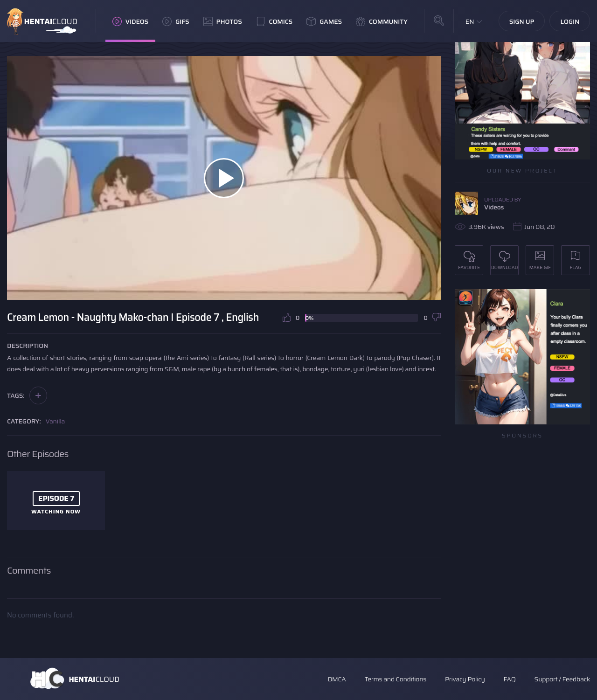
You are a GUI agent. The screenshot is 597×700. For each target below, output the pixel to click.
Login (570, 21)
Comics (274, 21)
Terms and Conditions (395, 679)
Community (382, 21)
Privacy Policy (465, 679)
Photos (223, 21)
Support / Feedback (562, 679)
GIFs (176, 21)
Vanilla (56, 421)
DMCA (337, 679)
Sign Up (522, 21)
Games (324, 21)
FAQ (510, 679)
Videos (130, 21)
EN (470, 21)
